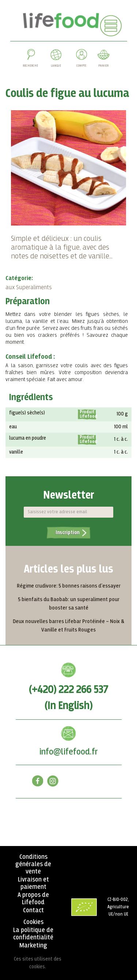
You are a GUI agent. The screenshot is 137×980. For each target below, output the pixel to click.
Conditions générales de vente (33, 864)
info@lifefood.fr (69, 752)
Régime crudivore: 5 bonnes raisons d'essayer (69, 586)
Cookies (33, 922)
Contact (33, 910)
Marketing (33, 946)
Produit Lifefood (88, 414)
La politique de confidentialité (33, 934)
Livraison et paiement (33, 883)
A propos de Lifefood (33, 899)
